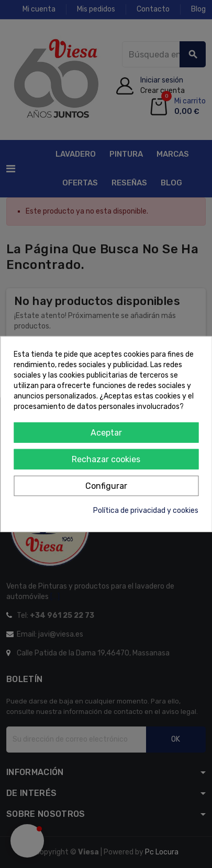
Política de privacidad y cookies (146, 510)
